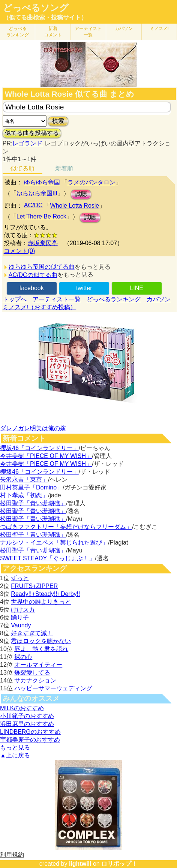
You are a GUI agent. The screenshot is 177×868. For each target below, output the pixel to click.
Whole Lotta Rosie (75, 206)
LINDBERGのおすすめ (30, 732)
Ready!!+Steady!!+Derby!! (45, 594)
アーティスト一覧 (57, 299)
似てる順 (22, 168)
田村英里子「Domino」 (31, 487)
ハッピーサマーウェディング (53, 688)
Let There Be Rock (41, 216)
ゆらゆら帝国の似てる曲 (42, 267)
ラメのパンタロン (91, 182)
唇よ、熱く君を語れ (41, 649)
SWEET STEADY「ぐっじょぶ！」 (47, 558)
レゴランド (27, 143)
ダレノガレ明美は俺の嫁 (33, 428)
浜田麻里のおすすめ (27, 724)
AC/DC (33, 205)
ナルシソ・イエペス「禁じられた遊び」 (54, 542)
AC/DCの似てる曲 (33, 275)
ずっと (20, 578)
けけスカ (23, 610)
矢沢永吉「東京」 (24, 480)
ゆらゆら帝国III (37, 193)
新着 (53, 32)
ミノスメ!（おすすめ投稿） (39, 307)
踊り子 (20, 617)
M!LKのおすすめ (22, 708)
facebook (32, 288)
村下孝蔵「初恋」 (24, 495)
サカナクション (35, 680)
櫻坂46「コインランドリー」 (39, 448)
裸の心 (23, 657)
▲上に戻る (15, 755)
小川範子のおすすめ (27, 716)
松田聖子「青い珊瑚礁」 (33, 503)
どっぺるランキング (114, 299)
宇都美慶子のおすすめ (30, 740)
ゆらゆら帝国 (42, 182)
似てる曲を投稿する (32, 133)
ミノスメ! (159, 28)
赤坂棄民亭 (43, 243)
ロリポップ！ (119, 864)
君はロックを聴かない (41, 641)
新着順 (64, 168)
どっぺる (18, 32)
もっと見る (15, 748)
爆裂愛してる (32, 673)
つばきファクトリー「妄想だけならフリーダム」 (66, 527)
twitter (84, 288)
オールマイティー (38, 665)
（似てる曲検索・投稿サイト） (45, 17)
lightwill (80, 864)
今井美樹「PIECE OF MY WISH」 (46, 456)
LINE (136, 288)
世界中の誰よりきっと (41, 602)
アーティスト (88, 32)
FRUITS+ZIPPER (34, 586)
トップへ (15, 299)
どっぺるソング (36, 8)
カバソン (124, 28)
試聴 (81, 194)
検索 (58, 121)
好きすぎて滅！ (32, 633)
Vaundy (21, 625)
